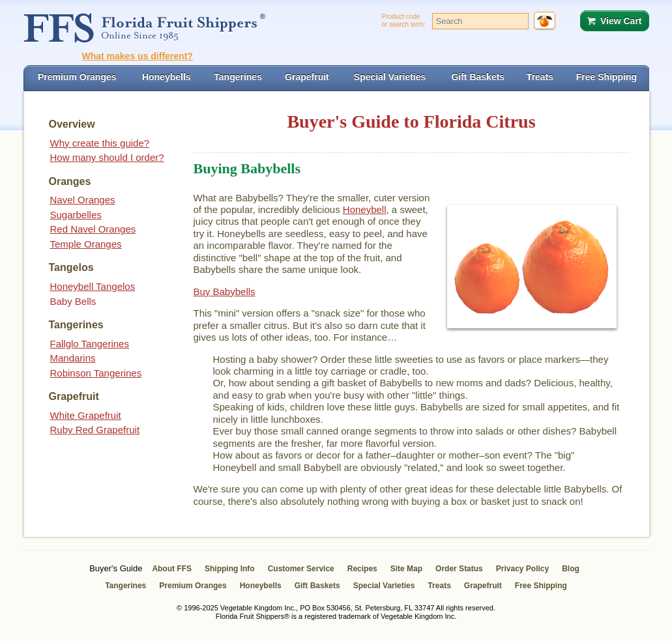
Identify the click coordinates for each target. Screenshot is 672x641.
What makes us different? (138, 56)
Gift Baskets (317, 586)
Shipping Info (230, 569)
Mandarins (73, 358)
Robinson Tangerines (96, 373)
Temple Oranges (86, 244)
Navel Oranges (83, 200)
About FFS (172, 569)
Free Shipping (541, 586)
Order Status (459, 569)
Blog (571, 569)
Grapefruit (483, 586)
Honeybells (261, 586)
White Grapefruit (86, 415)
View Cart (621, 21)
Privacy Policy (522, 569)
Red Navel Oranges (93, 229)
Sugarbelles (76, 215)
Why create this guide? (100, 143)
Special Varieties (384, 586)
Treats (439, 586)
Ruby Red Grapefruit (95, 430)
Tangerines (125, 586)
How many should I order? (107, 157)
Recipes (362, 569)
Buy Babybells (225, 292)
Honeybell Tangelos (93, 286)
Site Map (406, 569)
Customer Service (301, 569)
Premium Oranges (193, 586)
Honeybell (365, 209)
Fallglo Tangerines (90, 344)
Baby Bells (73, 301)
